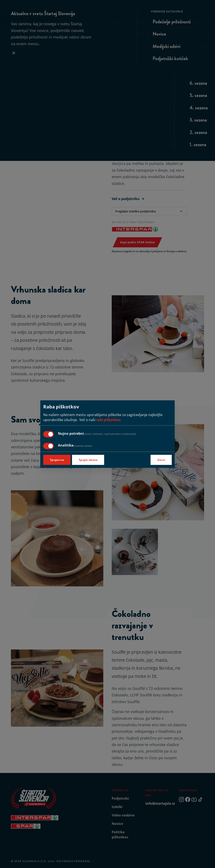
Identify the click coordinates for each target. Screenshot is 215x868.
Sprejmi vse (57, 460)
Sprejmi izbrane (88, 460)
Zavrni (161, 460)
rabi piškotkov (108, 420)
